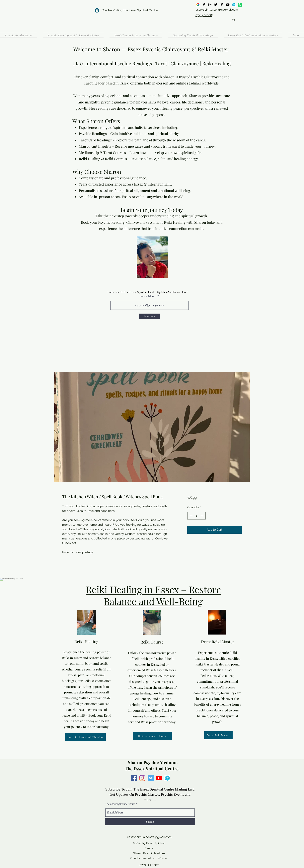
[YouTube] (228, 5)
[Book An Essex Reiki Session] (85, 737)
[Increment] (202, 516)
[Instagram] (210, 5)
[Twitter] (216, 5)
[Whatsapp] (240, 5)
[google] (198, 5)
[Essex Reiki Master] (218, 735)
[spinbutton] (196, 516)
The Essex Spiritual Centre (120, 804)
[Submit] (150, 822)
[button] (234, 19)
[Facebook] (204, 5)
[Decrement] (191, 516)
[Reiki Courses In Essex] (152, 736)
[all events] (234, 5)
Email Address (149, 296)
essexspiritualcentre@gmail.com (149, 837)
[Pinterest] (222, 5)
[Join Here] (149, 316)
